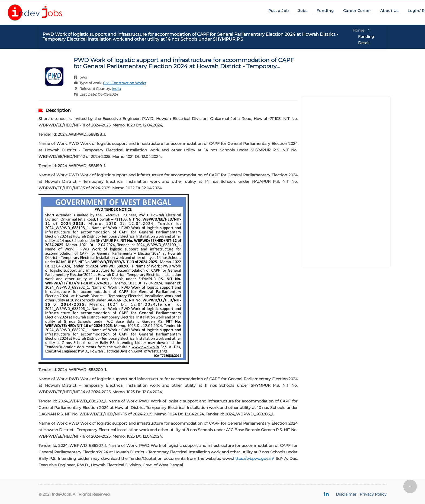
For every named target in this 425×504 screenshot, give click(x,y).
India (116, 89)
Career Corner (357, 11)
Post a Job (279, 11)
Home (358, 30)
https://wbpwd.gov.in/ (253, 459)
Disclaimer (346, 494)
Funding (325, 11)
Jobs (303, 11)
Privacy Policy (373, 494)
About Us (389, 11)
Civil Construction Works (124, 83)
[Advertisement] (346, 182)
